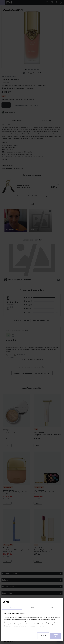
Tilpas (43, 636)
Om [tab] (52, 607)
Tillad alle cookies (55, 636)
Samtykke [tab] (12, 607)
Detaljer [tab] (32, 607)
